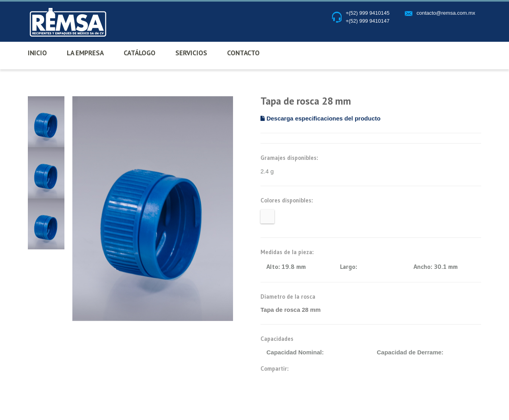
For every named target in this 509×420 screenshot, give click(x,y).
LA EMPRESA (85, 53)
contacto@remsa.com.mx (446, 13)
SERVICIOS (191, 53)
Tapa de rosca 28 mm (290, 310)
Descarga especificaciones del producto (321, 118)
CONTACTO (243, 53)
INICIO (37, 53)
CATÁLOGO (140, 53)
